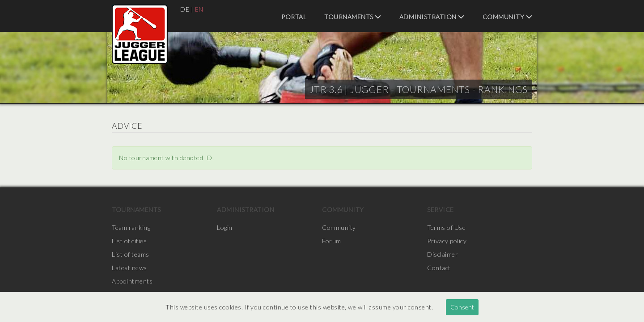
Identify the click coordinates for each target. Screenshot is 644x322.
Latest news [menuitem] (129, 268)
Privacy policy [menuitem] (447, 241)
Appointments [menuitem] (132, 281)
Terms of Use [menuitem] (446, 227)
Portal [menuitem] (294, 17)
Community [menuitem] (508, 17)
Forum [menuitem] (332, 241)
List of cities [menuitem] (129, 241)
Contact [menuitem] (439, 268)
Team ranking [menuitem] (131, 227)
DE (185, 9)
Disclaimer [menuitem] (443, 254)
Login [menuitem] (225, 227)
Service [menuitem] (441, 210)
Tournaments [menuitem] (353, 17)
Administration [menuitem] (432, 17)
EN (199, 9)
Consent (462, 307)
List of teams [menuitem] (131, 254)
